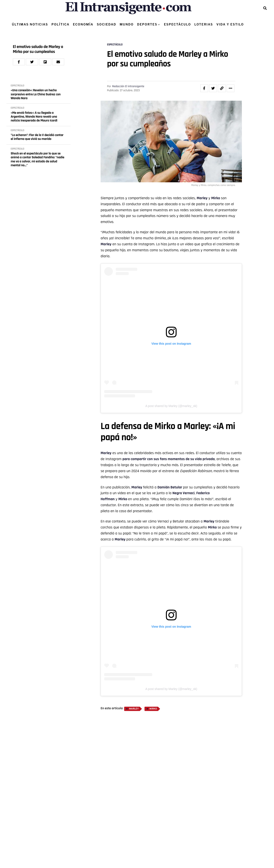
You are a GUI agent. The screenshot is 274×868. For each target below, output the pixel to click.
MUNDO (127, 24)
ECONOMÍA (83, 24)
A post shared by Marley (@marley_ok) (171, 406)
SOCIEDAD (106, 24)
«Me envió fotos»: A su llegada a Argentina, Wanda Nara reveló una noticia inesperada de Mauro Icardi (34, 117)
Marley (106, 244)
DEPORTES (147, 24)
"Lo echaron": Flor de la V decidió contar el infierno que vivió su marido (37, 137)
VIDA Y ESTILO (230, 24)
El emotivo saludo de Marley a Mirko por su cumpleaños (38, 49)
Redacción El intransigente (128, 86)
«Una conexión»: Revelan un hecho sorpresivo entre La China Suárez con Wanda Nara (36, 94)
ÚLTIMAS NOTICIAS (30, 24)
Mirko (153, 709)
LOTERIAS (204, 24)
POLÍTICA (60, 24)
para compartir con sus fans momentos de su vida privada (169, 459)
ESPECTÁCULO (177, 24)
